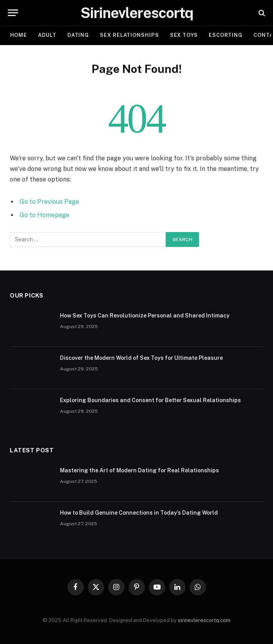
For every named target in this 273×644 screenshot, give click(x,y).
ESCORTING (226, 35)
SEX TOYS (184, 35)
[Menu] (13, 13)
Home (19, 35)
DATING (78, 35)
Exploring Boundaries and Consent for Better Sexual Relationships (150, 400)
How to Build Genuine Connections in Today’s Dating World (139, 513)
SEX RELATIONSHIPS (129, 35)
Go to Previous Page (49, 202)
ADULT (47, 35)
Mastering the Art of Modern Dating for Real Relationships (139, 470)
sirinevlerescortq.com (204, 620)
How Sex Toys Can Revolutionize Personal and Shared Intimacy (145, 316)
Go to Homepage (44, 215)
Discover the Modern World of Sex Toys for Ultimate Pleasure (141, 358)
